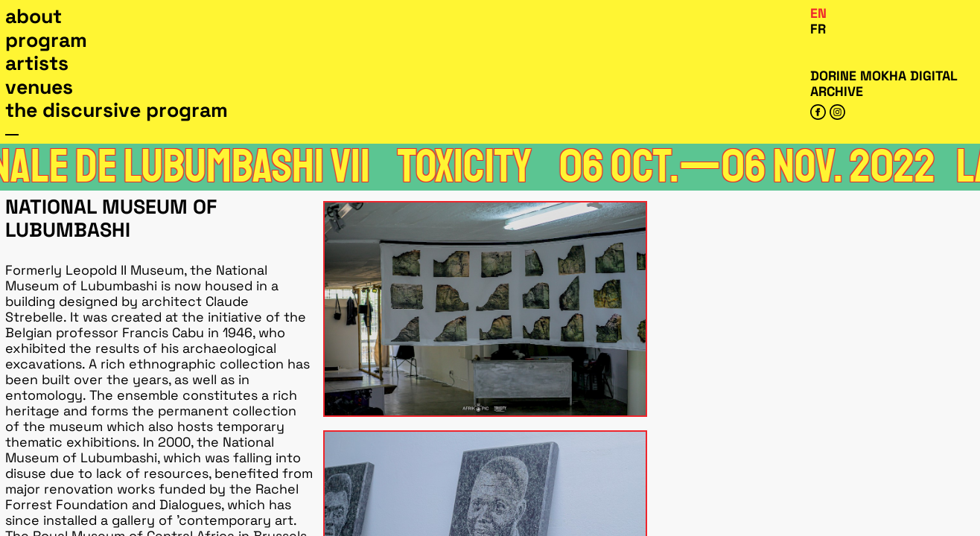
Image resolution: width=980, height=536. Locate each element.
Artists (37, 63)
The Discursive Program (117, 110)
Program (46, 40)
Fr (818, 29)
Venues (39, 87)
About (34, 16)
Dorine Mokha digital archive (884, 83)
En (818, 13)
